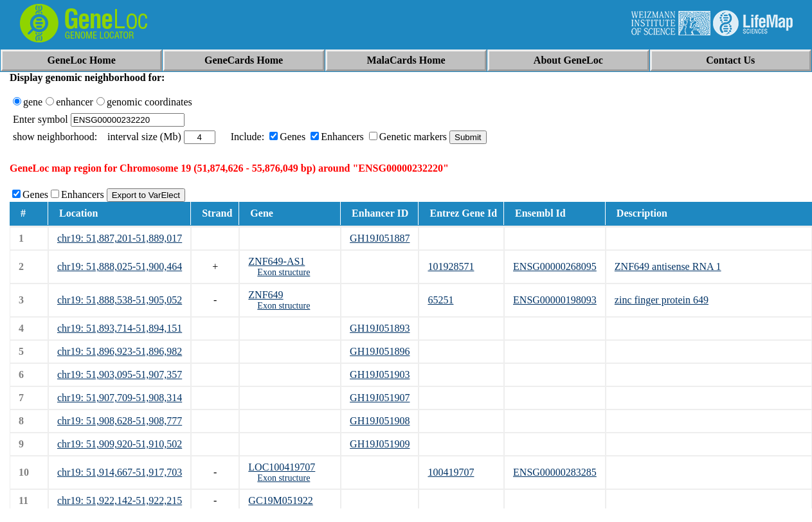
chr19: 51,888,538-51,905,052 (120, 300)
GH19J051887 (380, 238)
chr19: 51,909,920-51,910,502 (120, 444)
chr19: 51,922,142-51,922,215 (120, 500)
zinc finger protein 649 (662, 300)
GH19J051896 (380, 351)
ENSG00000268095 (555, 266)
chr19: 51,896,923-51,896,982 (120, 351)
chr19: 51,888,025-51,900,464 (120, 266)
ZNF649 (266, 295)
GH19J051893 (380, 328)
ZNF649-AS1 (276, 261)
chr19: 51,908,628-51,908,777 (120, 421)
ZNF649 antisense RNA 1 (668, 266)
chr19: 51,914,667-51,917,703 (120, 472)
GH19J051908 (380, 421)
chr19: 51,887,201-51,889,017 (120, 238)
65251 (440, 300)
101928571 (451, 266)
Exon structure (284, 272)
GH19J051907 (380, 398)
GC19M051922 (280, 500)
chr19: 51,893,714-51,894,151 (120, 328)
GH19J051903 (380, 374)
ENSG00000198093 (555, 300)
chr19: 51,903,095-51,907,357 (120, 374)
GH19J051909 (380, 444)
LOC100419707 (282, 467)
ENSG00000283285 (555, 472)
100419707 (451, 472)
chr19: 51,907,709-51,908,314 (120, 398)
